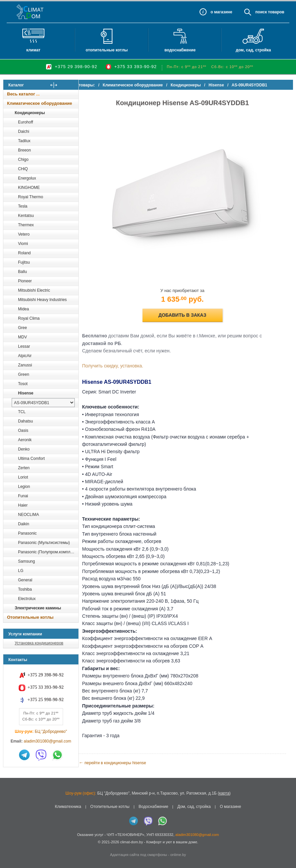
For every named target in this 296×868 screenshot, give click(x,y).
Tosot (23, 384)
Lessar (24, 346)
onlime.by (178, 855)
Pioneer (25, 281)
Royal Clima (29, 318)
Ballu (23, 272)
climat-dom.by (131, 842)
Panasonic (27, 533)
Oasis (23, 430)
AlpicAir (25, 356)
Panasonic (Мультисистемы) (44, 543)
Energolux (27, 178)
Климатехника (68, 807)
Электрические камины (38, 608)
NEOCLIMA (29, 515)
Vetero (24, 234)
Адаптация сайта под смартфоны (139, 855)
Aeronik (25, 440)
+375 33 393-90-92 (136, 67)
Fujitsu (24, 262)
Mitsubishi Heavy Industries (42, 300)
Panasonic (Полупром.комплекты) (48, 552)
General (25, 580)
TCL (22, 412)
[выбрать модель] (43, 403)
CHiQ (23, 169)
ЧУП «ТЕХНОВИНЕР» (126, 835)
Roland (24, 253)
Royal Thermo (31, 197)
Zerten (24, 468)
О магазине (231, 807)
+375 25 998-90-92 (45, 700)
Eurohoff (26, 122)
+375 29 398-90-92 (76, 67)
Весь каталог (21, 94)
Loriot (23, 477)
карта (224, 793)
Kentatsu (26, 216)
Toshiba (25, 589)
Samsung (27, 561)
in (9, 847)
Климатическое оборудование (40, 103)
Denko (24, 449)
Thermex (26, 225)
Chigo (23, 160)
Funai (23, 496)
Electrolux (27, 599)
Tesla (23, 206)
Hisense (26, 393)
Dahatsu (26, 421)
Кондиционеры (30, 113)
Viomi (23, 244)
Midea (24, 309)
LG (21, 571)
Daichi (24, 131)
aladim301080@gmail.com (47, 741)
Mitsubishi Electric (34, 290)
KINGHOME (29, 188)
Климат (33, 50)
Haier (23, 505)
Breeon (25, 150)
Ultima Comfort (31, 459)
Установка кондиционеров (39, 643)
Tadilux (24, 141)
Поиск (261, 12)
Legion (24, 487)
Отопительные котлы (107, 50)
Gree (23, 328)
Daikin (24, 524)
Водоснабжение (180, 50)
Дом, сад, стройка (253, 50)
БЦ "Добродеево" (51, 732)
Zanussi (25, 365)
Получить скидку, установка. (126, 366)
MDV (23, 337)
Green (24, 374)
